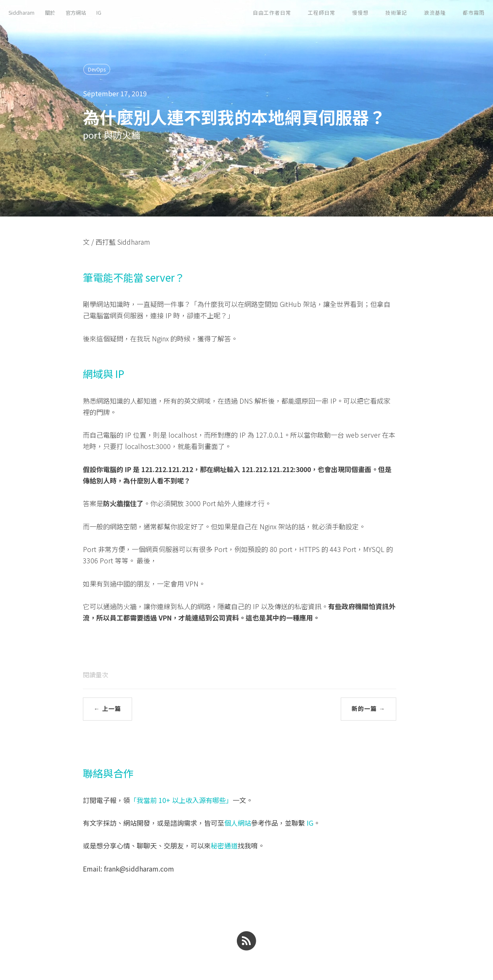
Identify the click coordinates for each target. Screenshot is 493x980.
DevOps (97, 69)
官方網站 (76, 12)
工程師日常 (322, 12)
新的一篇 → (368, 709)
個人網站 (238, 823)
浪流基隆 (435, 12)
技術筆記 (396, 12)
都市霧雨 (474, 12)
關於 (50, 12)
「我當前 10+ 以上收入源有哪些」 (181, 800)
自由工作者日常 (272, 12)
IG (99, 12)
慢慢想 (360, 12)
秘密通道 (224, 845)
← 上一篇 (107, 709)
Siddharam (21, 12)
